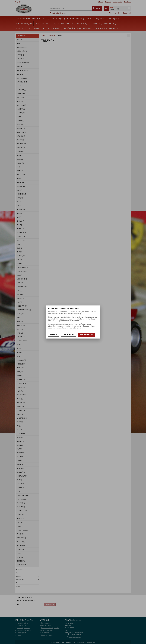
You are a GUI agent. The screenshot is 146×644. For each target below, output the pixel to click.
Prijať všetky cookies (86, 335)
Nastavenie (54, 335)
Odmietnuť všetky (69, 335)
